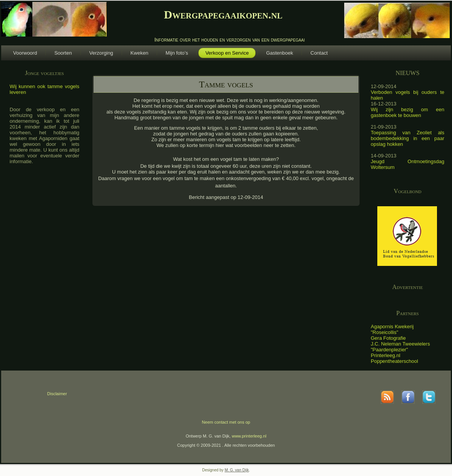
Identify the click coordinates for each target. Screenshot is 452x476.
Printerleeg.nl (386, 355)
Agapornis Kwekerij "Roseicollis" (392, 329)
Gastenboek (280, 53)
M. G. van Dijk (237, 470)
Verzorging (101, 53)
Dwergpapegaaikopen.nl (223, 14)
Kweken (139, 53)
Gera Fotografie (388, 338)
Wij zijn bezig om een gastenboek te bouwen (408, 112)
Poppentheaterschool (394, 361)
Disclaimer (57, 394)
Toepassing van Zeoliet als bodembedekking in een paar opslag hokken (408, 138)
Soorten (63, 53)
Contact (319, 53)
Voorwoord (25, 53)
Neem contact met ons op (226, 422)
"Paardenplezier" (389, 350)
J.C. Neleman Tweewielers (400, 344)
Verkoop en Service (227, 53)
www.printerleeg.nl (249, 436)
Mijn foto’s (177, 53)
